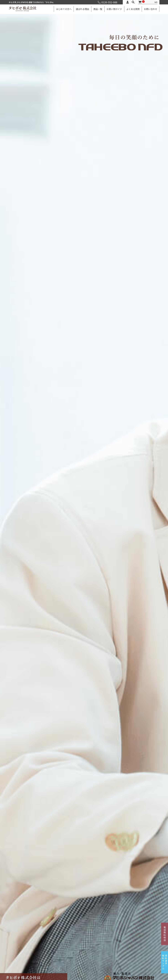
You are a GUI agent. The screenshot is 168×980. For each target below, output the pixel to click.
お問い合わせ (151, 9)
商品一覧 (98, 9)
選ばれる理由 (82, 9)
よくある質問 (133, 9)
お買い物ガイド (114, 9)
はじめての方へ (64, 9)
